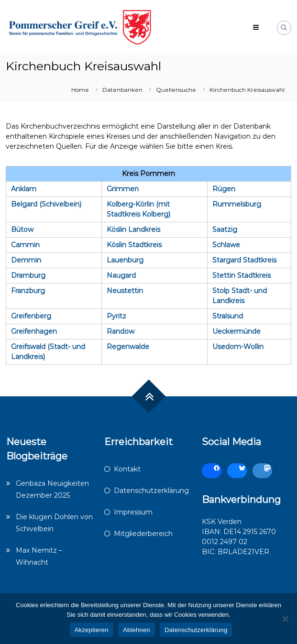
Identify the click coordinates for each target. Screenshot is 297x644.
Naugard (121, 275)
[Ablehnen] (285, 619)
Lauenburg (125, 260)
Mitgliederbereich (143, 534)
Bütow (22, 229)
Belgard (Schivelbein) (46, 204)
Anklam (24, 189)
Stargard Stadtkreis (244, 260)
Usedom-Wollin (238, 347)
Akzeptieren (92, 630)
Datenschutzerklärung (151, 491)
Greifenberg (31, 316)
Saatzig (225, 229)
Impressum (133, 512)
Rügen (224, 189)
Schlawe (226, 245)
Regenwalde (128, 347)
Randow (121, 331)
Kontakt (127, 469)
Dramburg (28, 275)
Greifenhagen (34, 331)
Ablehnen (137, 630)
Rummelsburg (237, 204)
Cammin (25, 245)
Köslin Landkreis (133, 229)
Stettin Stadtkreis (242, 275)
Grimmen (123, 189)
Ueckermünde (236, 331)
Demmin (26, 260)
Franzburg (28, 291)
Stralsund (228, 316)
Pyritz (116, 316)
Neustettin (125, 291)
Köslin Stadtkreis (134, 245)
